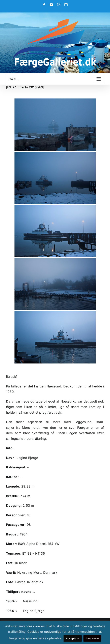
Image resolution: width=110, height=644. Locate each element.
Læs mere (92, 638)
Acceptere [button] (73, 638)
